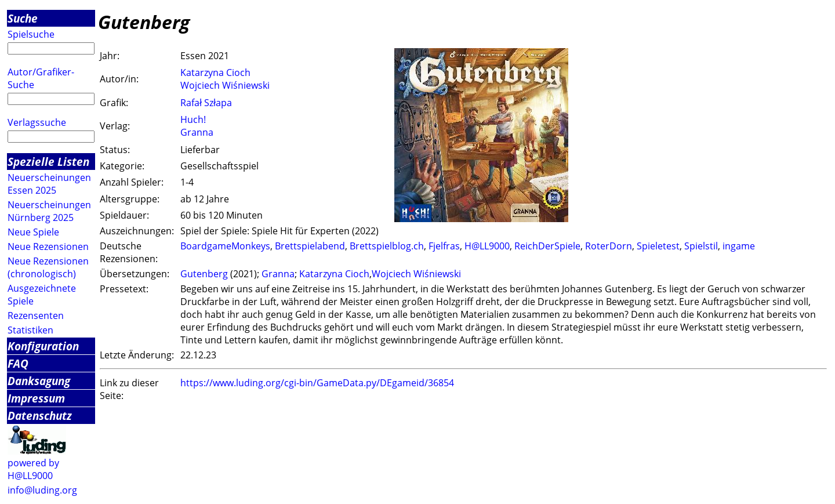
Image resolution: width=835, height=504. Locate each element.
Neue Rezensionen (48, 246)
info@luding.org (42, 490)
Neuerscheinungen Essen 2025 (49, 184)
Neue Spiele (33, 232)
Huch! (193, 119)
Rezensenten (36, 316)
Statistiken (30, 330)
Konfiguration (43, 346)
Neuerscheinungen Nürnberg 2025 (49, 211)
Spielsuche (31, 34)
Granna (197, 132)
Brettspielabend (310, 246)
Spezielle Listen (48, 162)
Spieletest (658, 246)
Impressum (36, 398)
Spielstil (701, 246)
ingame (739, 246)
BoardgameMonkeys (225, 246)
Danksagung (39, 381)
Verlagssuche (37, 122)
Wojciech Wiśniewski (225, 85)
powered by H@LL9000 (33, 469)
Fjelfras (444, 246)
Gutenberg (204, 274)
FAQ (18, 363)
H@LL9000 (487, 246)
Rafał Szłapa (206, 103)
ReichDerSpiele (547, 246)
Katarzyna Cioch (215, 72)
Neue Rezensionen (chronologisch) (48, 267)
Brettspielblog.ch (387, 246)
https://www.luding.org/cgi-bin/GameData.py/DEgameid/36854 (317, 383)
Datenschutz (40, 416)
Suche (23, 18)
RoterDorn (609, 246)
